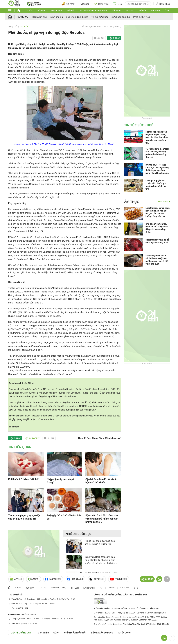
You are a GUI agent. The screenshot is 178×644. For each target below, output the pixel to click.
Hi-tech (130, 10)
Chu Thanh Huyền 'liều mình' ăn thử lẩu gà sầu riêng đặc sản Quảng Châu (157, 228)
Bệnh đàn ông (40, 17)
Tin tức (29, 10)
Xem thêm (163, 202)
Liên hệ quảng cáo (21, 633)
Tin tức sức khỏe (100, 17)
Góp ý (57, 633)
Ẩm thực (131, 202)
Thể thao (155, 10)
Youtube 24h (119, 579)
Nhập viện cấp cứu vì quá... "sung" (62, 481)
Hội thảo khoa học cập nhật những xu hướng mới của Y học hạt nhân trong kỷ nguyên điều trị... (157, 137)
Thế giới (142, 10)
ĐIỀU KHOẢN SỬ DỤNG (102, 633)
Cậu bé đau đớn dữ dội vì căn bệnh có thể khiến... (101, 481)
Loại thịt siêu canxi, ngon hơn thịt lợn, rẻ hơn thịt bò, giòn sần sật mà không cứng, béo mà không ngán (158, 212)
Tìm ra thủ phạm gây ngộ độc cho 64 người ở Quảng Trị (24, 517)
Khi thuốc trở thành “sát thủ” (24, 479)
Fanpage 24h (53, 579)
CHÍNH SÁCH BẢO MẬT (75, 633)
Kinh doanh (56, 10)
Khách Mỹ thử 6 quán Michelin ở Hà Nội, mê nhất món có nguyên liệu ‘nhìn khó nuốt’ (157, 260)
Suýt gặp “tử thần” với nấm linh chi (64, 517)
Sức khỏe (116, 10)
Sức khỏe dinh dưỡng (77, 17)
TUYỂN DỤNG (124, 633)
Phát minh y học (142, 17)
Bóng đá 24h (76, 579)
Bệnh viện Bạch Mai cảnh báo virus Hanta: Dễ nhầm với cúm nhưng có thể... (102, 519)
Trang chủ (13, 26)
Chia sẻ (116, 38)
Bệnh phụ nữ (56, 17)
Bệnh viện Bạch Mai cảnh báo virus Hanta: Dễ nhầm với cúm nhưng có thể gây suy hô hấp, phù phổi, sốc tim (100, 560)
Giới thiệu (43, 633)
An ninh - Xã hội (59, 588)
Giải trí (70, 10)
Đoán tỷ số (101, 4)
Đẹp (101, 588)
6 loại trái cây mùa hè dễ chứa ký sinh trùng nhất (157, 241)
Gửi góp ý (32, 438)
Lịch (117, 4)
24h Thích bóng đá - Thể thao (93, 10)
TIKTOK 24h (97, 579)
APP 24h (16, 579)
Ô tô (167, 10)
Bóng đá (41, 10)
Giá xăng (85, 4)
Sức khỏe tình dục (121, 17)
